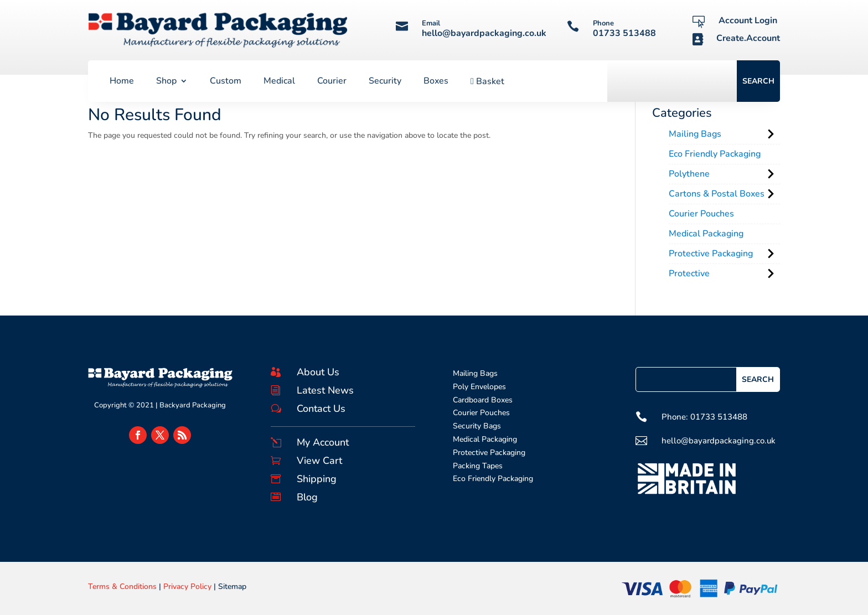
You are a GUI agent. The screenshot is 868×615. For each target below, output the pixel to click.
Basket (487, 82)
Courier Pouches (701, 214)
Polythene (689, 174)
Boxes (436, 82)
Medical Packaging (706, 234)
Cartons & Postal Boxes (717, 194)
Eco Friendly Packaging (715, 154)
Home (122, 82)
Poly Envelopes (479, 387)
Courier (332, 82)
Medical (279, 82)
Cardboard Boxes (483, 400)
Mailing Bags (695, 134)
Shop (166, 82)
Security (385, 82)
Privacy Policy (187, 586)
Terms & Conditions (122, 586)
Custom (226, 82)
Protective (689, 273)
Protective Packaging (711, 254)
